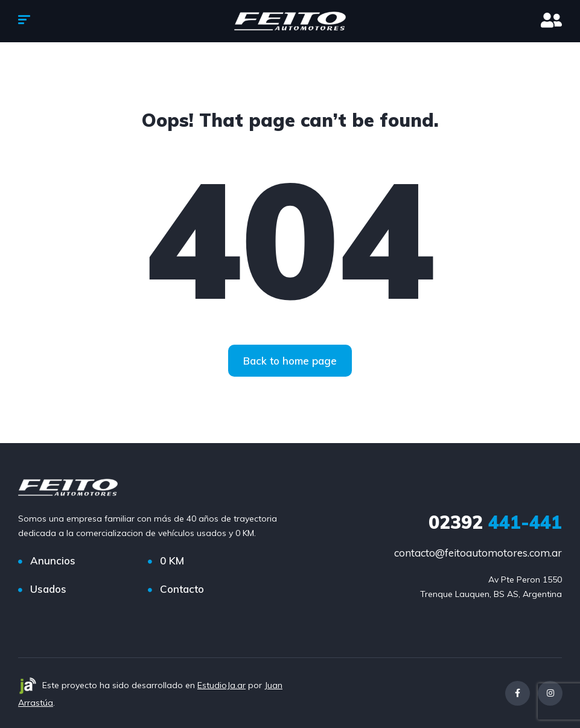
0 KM (172, 560)
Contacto (182, 589)
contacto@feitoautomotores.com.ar (478, 553)
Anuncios (53, 560)
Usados (48, 589)
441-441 (495, 522)
